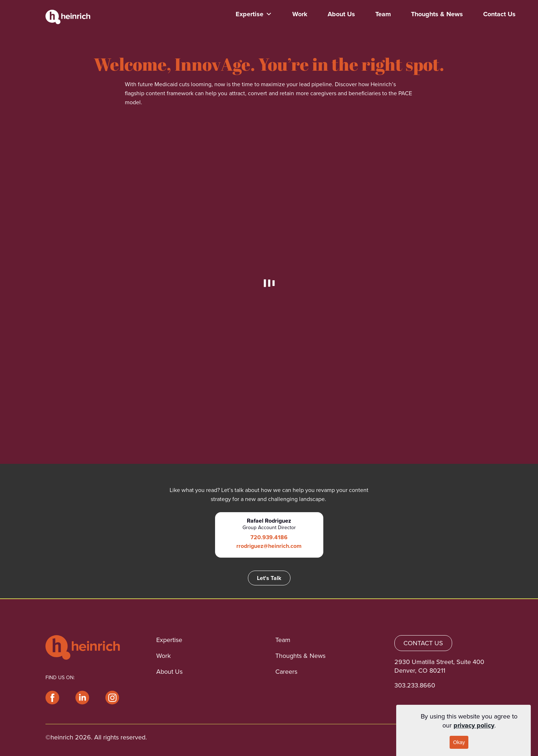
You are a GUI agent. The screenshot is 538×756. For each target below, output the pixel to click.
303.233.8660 (415, 685)
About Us (341, 14)
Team (383, 14)
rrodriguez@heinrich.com (269, 546)
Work (300, 14)
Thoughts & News (437, 14)
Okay (459, 742)
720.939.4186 (269, 537)
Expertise (254, 14)
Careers (286, 672)
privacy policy (474, 725)
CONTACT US (423, 643)
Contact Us (499, 14)
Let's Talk (269, 578)
